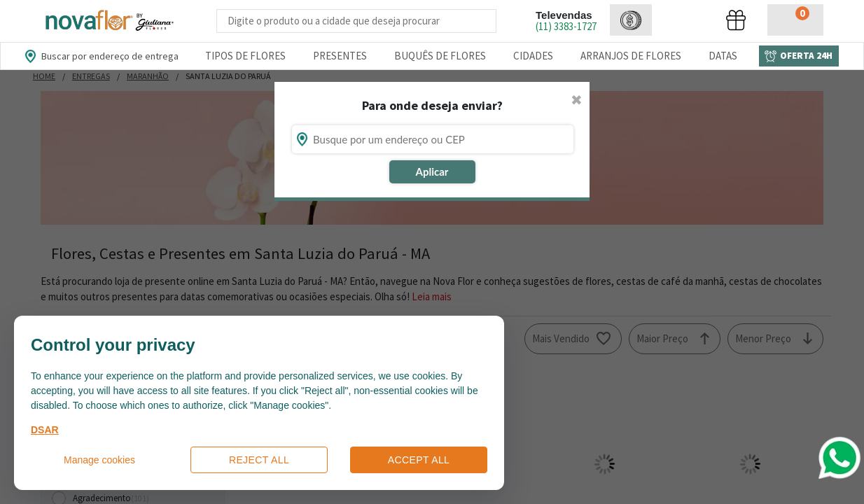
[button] (631, 20)
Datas (723, 56)
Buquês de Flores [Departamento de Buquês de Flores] (440, 56)
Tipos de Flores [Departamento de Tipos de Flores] (245, 56)
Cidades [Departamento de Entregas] (533, 56)
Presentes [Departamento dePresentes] (340, 56)
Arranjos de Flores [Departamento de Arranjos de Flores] (631, 56)
